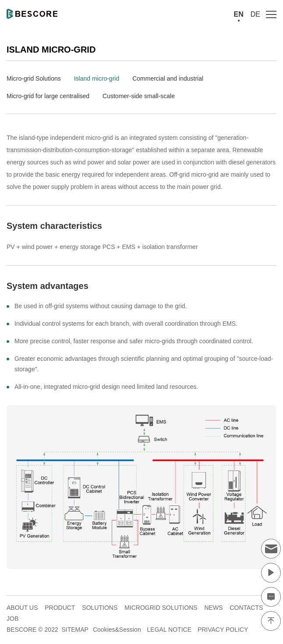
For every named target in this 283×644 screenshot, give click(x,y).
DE (255, 14)
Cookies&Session (117, 630)
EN (239, 14)
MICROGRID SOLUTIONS (161, 608)
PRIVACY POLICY (223, 630)
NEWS (213, 608)
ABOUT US (22, 608)
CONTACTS (246, 608)
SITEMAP (75, 630)
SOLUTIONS (100, 608)
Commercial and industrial (168, 78)
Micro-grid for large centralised (48, 96)
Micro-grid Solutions (34, 78)
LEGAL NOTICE (169, 630)
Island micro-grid (97, 78)
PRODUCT (60, 608)
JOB (12, 619)
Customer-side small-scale (139, 96)
